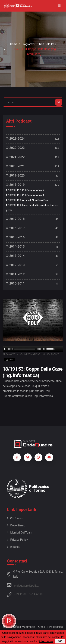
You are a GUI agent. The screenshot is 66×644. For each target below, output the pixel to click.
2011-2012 (15, 274)
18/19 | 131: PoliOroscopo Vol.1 (25, 195)
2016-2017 (15, 228)
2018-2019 (15, 185)
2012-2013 (15, 265)
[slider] (25, 349)
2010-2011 (15, 283)
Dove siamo (16, 525)
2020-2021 (15, 166)
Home (14, 44)
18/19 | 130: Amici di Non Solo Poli (27, 200)
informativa (46, 641)
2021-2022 (15, 157)
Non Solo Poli (48, 44)
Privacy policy (17, 540)
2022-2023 (15, 148)
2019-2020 (15, 175)
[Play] (5, 349)
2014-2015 (15, 246)
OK (60, 641)
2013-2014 (15, 256)
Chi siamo (15, 518)
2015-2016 (15, 237)
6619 (39, 594)
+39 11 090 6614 (25, 594)
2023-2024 (15, 138)
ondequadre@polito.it (24, 585)
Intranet (13, 547)
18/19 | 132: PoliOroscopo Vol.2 (25, 190)
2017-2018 (15, 219)
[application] (33, 349)
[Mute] (44, 349)
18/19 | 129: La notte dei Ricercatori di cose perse (32, 208)
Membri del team (20, 533)
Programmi (28, 44)
